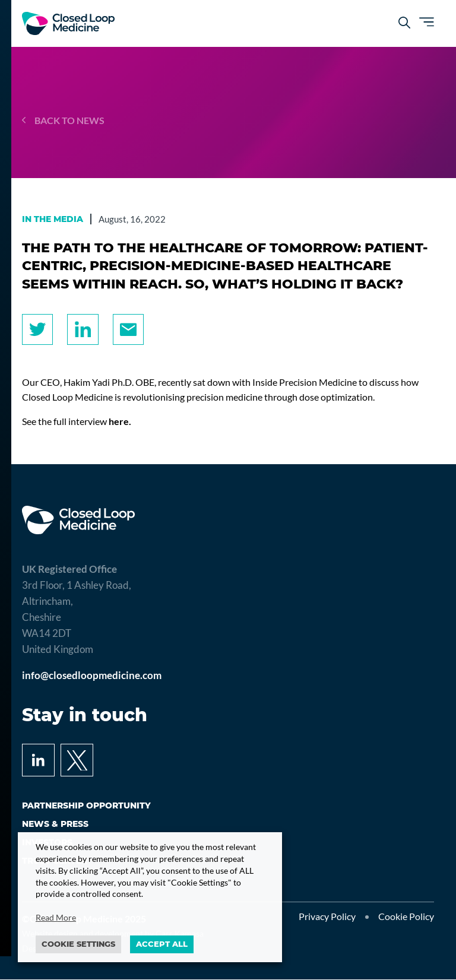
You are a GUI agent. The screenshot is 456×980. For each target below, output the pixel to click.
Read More (56, 917)
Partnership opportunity (86, 806)
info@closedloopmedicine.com (92, 676)
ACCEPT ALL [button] (162, 944)
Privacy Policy (327, 917)
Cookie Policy (406, 917)
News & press (55, 824)
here (119, 422)
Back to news (63, 120)
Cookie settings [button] (78, 944)
